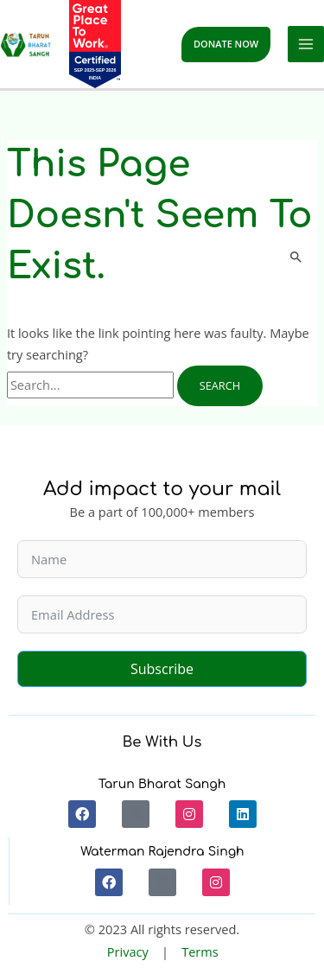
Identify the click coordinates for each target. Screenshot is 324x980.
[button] (226, 45)
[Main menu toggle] (306, 44)
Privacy (128, 951)
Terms (200, 951)
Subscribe (162, 669)
